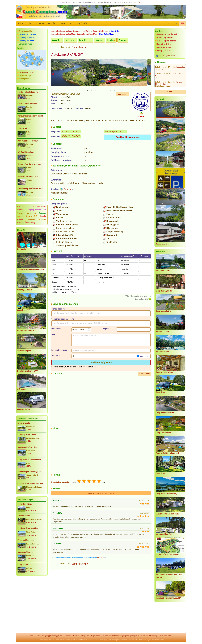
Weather (52, 23)
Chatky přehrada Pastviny (28, 92)
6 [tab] (107, 90)
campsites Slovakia (138, 640)
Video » (170, 92)
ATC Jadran (22, 389)
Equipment (70, 40)
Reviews (40, 23)
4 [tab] (99, 90)
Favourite (172, 56)
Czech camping (43, 636)
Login (63, 23)
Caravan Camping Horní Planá (167, 514)
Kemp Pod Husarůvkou (165, 413)
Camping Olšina (164, 44)
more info (136, 2)
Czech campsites (45, 640)
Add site (161, 56)
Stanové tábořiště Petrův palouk (30, 116)
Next (149, 74)
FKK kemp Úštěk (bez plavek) (167, 554)
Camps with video (27, 72)
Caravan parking (26, 31)
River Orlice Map (106, 34)
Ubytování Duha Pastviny (28, 141)
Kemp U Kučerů (164, 51)
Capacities (56, 40)
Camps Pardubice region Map (63, 34)
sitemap (105, 636)
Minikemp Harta (24, 516)
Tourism (67, 189)
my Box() (82, 23)
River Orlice (115, 31)
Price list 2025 (85, 40)
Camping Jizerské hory (36, 210)
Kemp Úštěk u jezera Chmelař (29, 460)
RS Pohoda (22, 249)
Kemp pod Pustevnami (26, 540)
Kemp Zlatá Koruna (163, 433)
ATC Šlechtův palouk (26, 152)
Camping (43, 213)
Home (21, 23)
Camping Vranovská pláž (167, 34)
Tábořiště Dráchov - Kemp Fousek (31, 270)
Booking (99, 40)
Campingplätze (56, 636)
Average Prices (25, 79)
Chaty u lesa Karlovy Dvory (166, 494)
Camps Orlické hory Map (87, 34)
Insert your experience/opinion (101, 493)
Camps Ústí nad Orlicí (82, 31)
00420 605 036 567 (71, 136)
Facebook (67, 636)
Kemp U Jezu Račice (163, 311)
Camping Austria (93, 640)
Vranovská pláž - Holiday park (29, 472)
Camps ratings (25, 75)
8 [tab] (115, 90)
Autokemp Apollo (24, 351)
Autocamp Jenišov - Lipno (28, 447)
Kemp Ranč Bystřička (164, 291)
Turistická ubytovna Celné (28, 177)
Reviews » (101, 558)
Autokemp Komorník (26, 330)
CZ (170, 23)
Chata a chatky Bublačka (27, 103)
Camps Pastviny (80, 47)
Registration (95, 636)
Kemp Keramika (24, 423)
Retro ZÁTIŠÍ (22, 128)
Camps (33, 636)
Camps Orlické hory (100, 31)
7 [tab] (111, 90)
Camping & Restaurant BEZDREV (30, 483)
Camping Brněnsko (37, 219)
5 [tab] (103, 90)
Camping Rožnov (24, 409)
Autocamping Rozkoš (167, 41)
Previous (53, 74)
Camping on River (26, 41)
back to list (66, 47)
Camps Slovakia (26, 44)
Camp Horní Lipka (25, 504)
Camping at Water (27, 38)
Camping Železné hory (26, 223)
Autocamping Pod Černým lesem (31, 189)
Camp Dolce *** (24, 310)
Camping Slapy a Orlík (27, 216)
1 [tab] (87, 90)
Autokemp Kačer (162, 352)
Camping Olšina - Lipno (26, 290)
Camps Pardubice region (61, 31)
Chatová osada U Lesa (164, 372)
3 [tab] (95, 90)
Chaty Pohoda (180, 77)
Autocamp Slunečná (26, 552)
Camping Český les (27, 213)
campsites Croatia (159, 640)
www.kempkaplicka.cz (114, 132)
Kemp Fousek (23, 565)
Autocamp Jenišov (165, 37)
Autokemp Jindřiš (163, 271)
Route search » (123, 95)
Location (111, 40)
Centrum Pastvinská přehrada (29, 164)
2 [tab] (91, 90)
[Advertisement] (32, 591)
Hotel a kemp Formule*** (28, 371)
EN (182, 23)
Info (71, 23)
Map (30, 23)
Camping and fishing (28, 34)
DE (176, 23)
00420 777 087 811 (71, 132)
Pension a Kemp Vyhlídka (28, 528)
